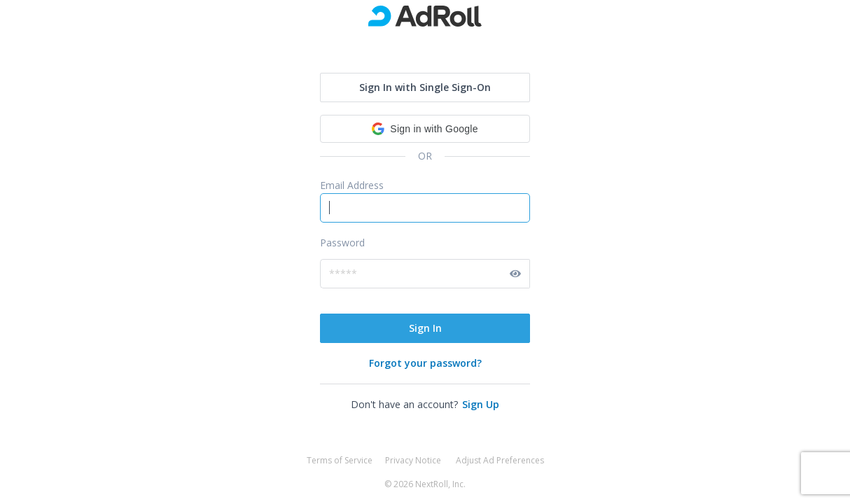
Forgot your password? (425, 363)
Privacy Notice (413, 460)
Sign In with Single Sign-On (425, 87)
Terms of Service (340, 460)
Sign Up (481, 404)
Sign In (425, 328)
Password (342, 243)
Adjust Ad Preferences (500, 460)
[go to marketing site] (425, 16)
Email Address (352, 185)
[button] (425, 129)
